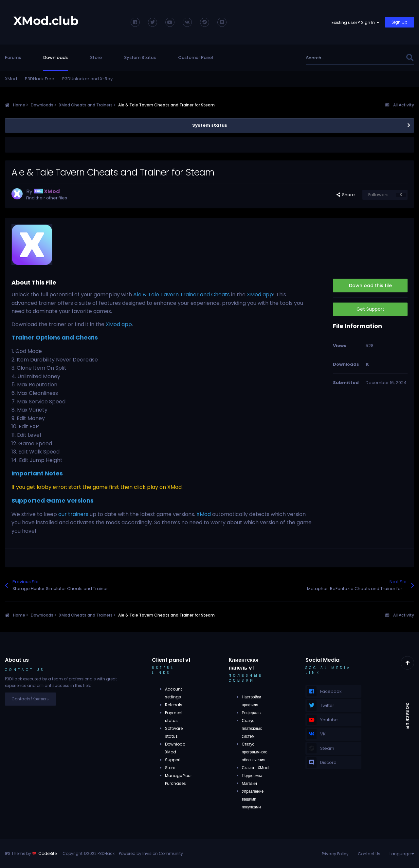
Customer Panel (196, 57)
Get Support (370, 309)
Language (402, 854)
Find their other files (47, 198)
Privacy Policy (335, 854)
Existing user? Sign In (355, 22)
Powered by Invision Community (151, 853)
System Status (140, 57)
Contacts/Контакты (30, 699)
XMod (11, 79)
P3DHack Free (40, 79)
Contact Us (369, 854)
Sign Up (400, 22)
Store (96, 57)
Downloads (55, 57)
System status (210, 125)
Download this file (370, 286)
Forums (13, 57)
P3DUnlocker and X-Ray (87, 79)
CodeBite (47, 853)
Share (346, 195)
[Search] (342, 58)
